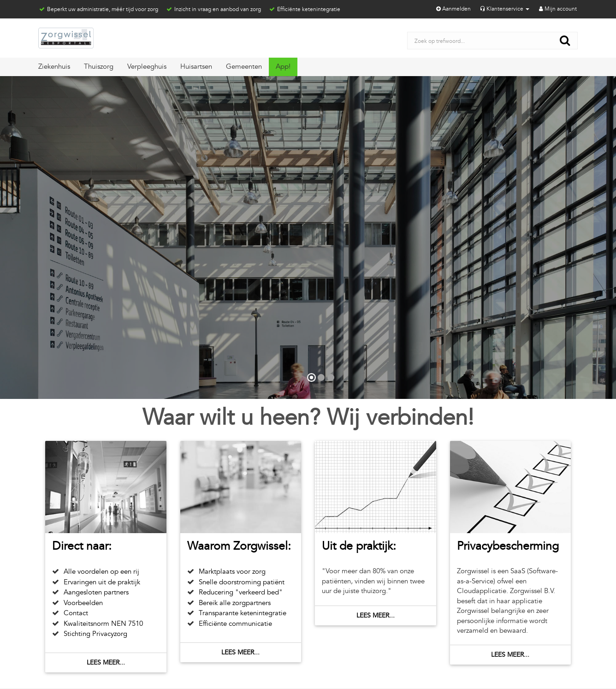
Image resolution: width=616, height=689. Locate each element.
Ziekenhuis (54, 67)
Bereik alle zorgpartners (235, 603)
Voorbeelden (83, 603)
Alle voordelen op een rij (101, 572)
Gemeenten (244, 67)
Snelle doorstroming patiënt (242, 582)
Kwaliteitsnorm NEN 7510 (103, 624)
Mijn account (557, 9)
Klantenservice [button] (504, 9)
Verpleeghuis (147, 67)
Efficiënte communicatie (235, 624)
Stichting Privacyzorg (95, 634)
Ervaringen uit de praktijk (102, 582)
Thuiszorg (99, 67)
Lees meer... (106, 662)
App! (283, 67)
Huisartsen (196, 67)
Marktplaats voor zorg (232, 572)
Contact (76, 613)
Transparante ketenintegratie (243, 613)
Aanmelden (453, 9)
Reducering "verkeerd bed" (241, 592)
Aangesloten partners (96, 592)
